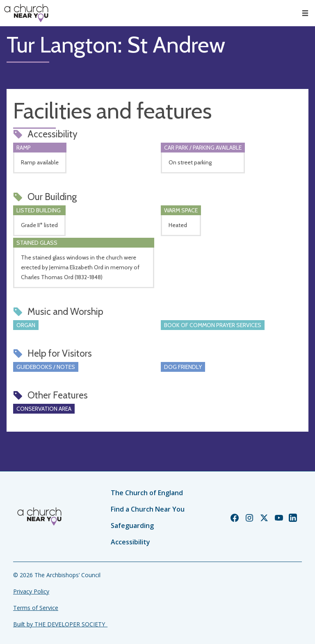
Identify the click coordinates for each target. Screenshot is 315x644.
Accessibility (130, 542)
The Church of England (147, 493)
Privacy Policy (31, 591)
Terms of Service (36, 608)
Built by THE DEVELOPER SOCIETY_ (60, 624)
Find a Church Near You (148, 509)
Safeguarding (132, 526)
